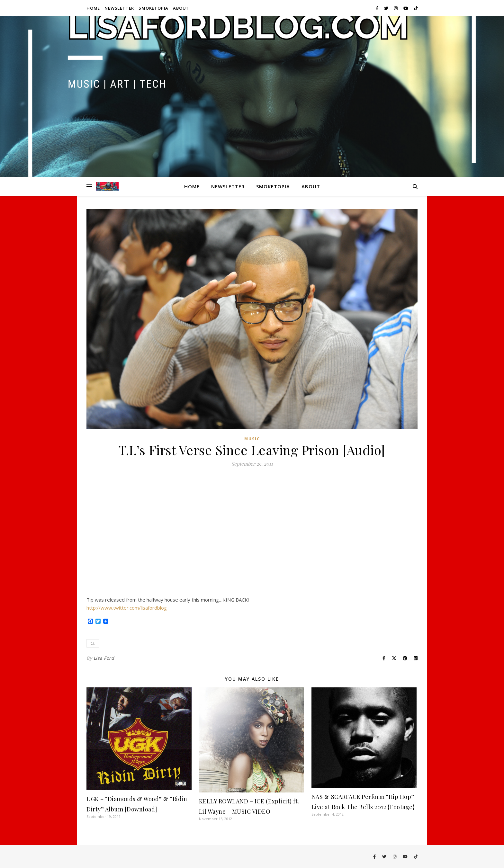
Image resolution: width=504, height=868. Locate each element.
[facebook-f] (378, 8)
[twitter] (387, 8)
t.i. (93, 643)
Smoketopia (153, 8)
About (181, 8)
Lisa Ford (104, 658)
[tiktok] (416, 8)
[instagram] (396, 8)
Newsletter (119, 8)
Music (252, 439)
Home (93, 8)
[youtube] (406, 8)
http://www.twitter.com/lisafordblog (127, 608)
